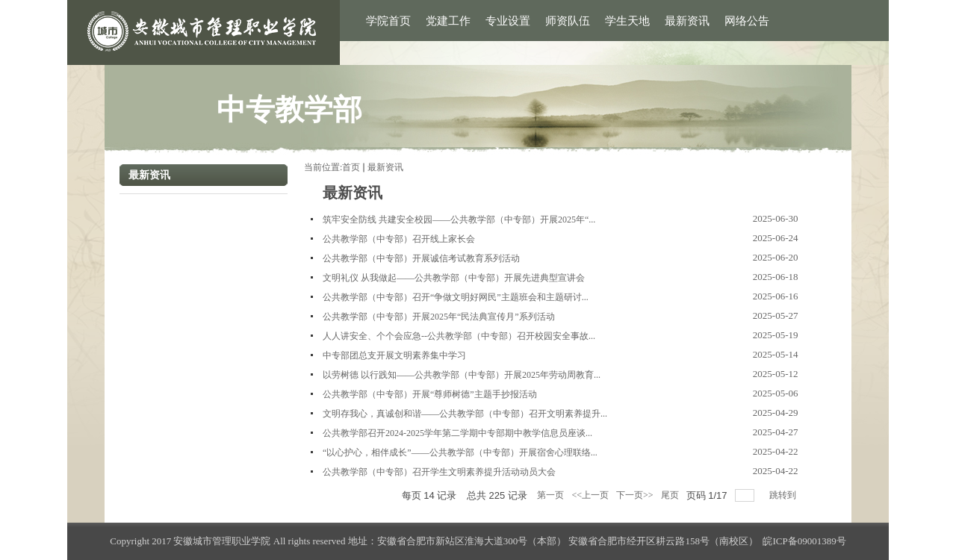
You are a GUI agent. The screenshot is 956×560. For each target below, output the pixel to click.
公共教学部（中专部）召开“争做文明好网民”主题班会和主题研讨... (456, 297)
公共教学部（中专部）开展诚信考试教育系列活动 (421, 258)
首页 (351, 167)
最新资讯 (385, 167)
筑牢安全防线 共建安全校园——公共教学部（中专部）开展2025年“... (459, 220)
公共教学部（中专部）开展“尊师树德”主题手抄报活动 (430, 394)
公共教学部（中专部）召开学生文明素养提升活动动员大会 (439, 472)
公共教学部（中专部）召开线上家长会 (399, 239)
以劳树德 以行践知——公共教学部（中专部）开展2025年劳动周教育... (462, 375)
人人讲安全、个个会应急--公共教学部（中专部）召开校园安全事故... (459, 336)
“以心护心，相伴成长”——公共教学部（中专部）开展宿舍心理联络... (460, 452)
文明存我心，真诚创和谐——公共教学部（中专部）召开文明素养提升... (465, 414)
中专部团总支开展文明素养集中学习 (394, 355)
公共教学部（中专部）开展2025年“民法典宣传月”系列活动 (439, 317)
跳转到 (784, 495)
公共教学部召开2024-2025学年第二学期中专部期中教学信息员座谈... (457, 433)
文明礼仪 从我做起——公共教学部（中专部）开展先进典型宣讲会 (454, 278)
